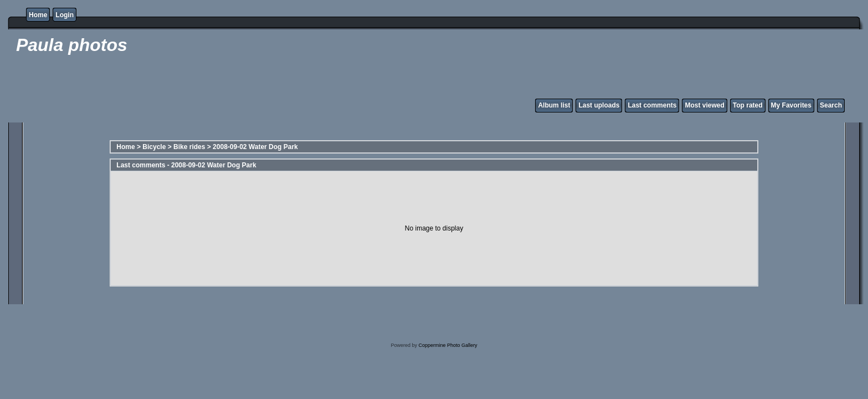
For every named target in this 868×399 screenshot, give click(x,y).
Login (65, 15)
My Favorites (791, 105)
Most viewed (704, 105)
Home (38, 15)
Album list (554, 105)
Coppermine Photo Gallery (448, 345)
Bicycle (154, 147)
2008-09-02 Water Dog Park (255, 147)
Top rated (748, 105)
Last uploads (599, 105)
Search (831, 105)
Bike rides (189, 147)
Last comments (652, 105)
